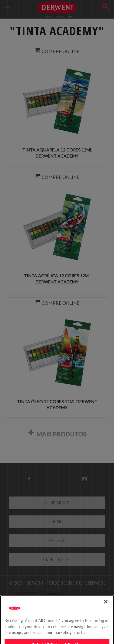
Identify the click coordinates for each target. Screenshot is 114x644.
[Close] (106, 610)
